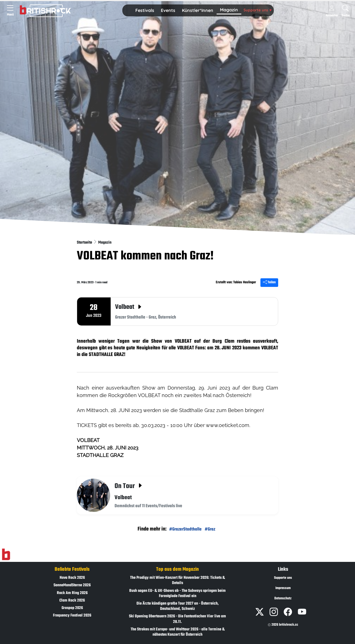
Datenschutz (283, 598)
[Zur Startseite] (6, 555)
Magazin (229, 10)
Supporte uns (258, 10)
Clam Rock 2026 (72, 601)
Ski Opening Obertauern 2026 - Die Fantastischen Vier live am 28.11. (177, 619)
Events (168, 10)
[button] (145, 11)
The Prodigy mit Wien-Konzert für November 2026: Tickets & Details (177, 580)
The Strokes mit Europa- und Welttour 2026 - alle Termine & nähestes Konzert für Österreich (178, 632)
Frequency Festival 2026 (72, 616)
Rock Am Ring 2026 (72, 593)
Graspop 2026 (72, 608)
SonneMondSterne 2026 (72, 585)
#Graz (210, 529)
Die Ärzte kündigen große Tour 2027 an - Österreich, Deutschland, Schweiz (178, 606)
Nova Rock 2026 (72, 578)
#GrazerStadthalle (185, 529)
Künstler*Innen (198, 10)
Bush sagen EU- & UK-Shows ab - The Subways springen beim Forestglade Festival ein (177, 594)
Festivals (145, 10)
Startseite (85, 243)
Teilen (269, 282)
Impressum (283, 588)
